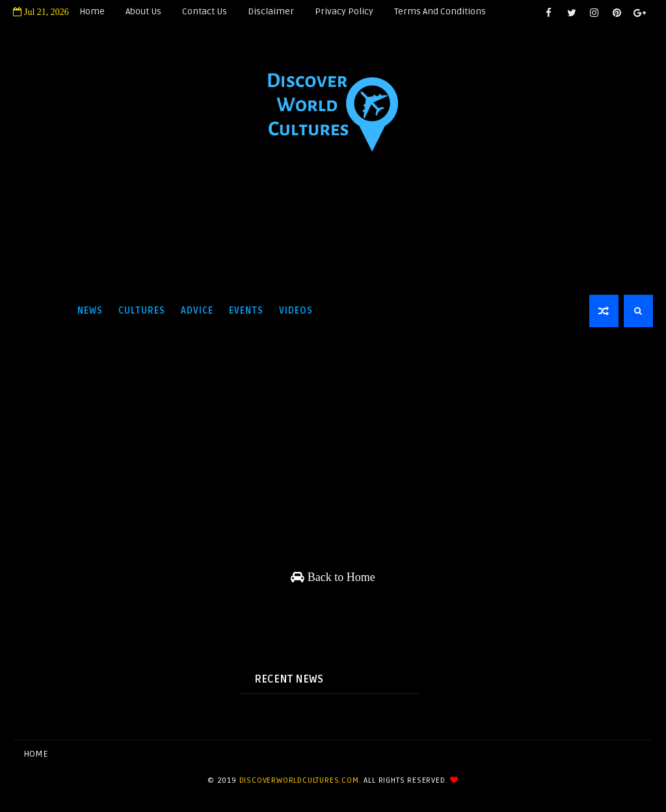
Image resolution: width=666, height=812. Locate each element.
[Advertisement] (333, 242)
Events (246, 311)
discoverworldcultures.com (299, 780)
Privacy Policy (344, 11)
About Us (143, 11)
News (90, 311)
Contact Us (205, 11)
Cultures (142, 311)
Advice (197, 311)
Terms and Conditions (440, 11)
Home (92, 11)
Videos (296, 311)
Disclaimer (271, 11)
